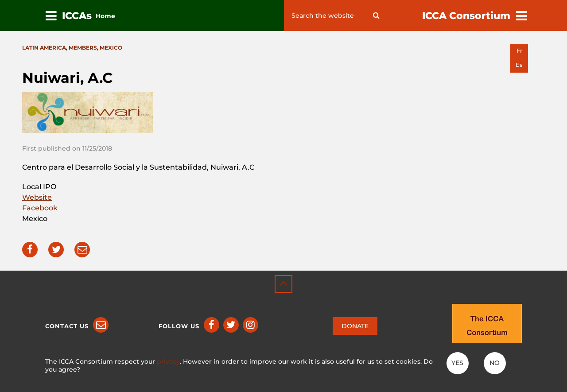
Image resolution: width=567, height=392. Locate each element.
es (519, 65)
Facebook (40, 208)
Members (83, 48)
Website (37, 197)
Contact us (67, 326)
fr (519, 51)
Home (105, 16)
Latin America (44, 48)
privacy (168, 361)
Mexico (111, 48)
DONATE (355, 326)
